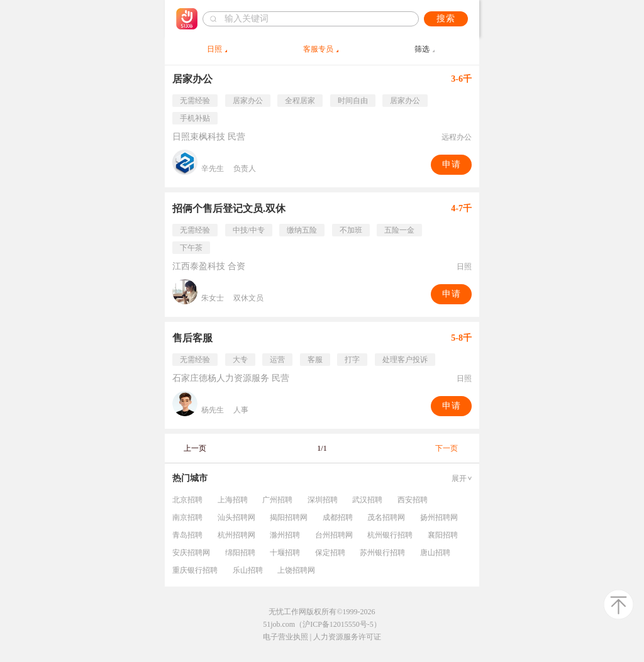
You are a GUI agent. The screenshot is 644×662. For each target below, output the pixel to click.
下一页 (447, 448)
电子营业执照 (286, 637)
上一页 (195, 448)
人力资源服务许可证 (347, 637)
